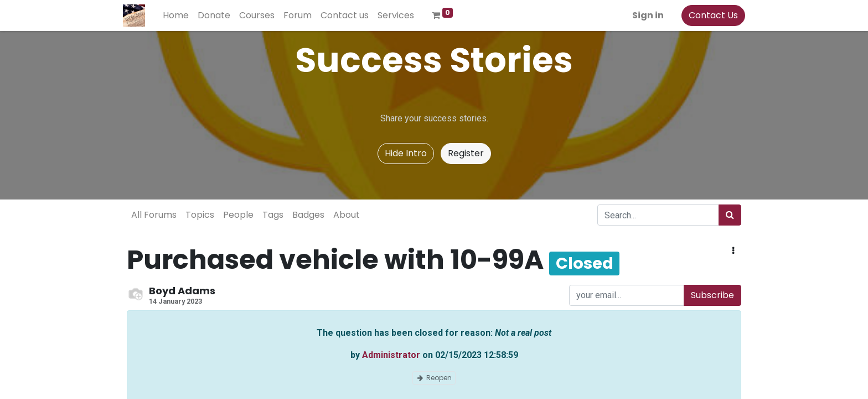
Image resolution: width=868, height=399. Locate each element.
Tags (273, 215)
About (347, 215)
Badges (308, 215)
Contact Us (709, 15)
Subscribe (712, 295)
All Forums (154, 215)
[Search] (730, 215)
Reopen (434, 378)
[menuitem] (180, 16)
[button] (733, 251)
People (238, 215)
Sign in (644, 15)
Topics (200, 215)
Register (466, 153)
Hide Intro (406, 153)
